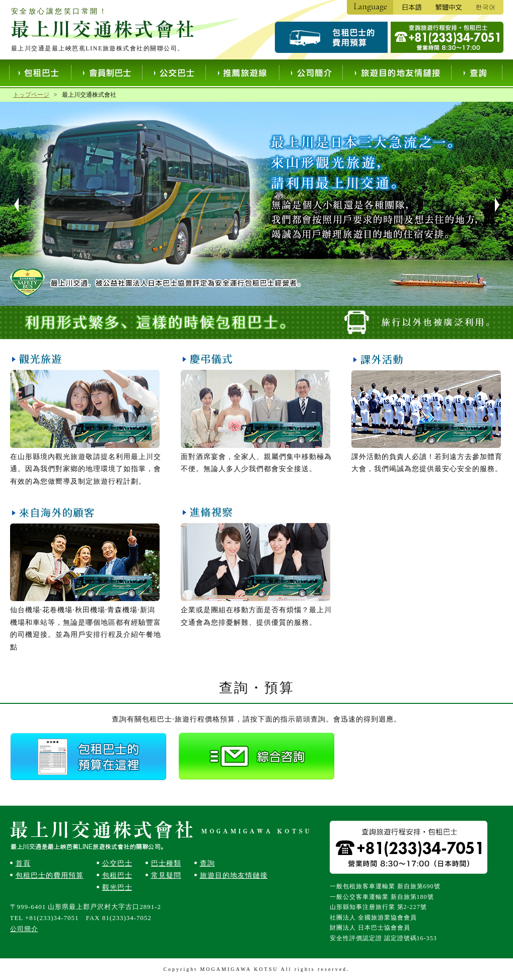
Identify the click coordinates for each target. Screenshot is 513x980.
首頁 (23, 863)
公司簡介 (24, 929)
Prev (12, 205)
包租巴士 (117, 875)
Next (502, 205)
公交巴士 (117, 863)
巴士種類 (166, 863)
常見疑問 (166, 875)
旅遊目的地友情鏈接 (234, 875)
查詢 (207, 863)
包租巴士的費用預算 (50, 875)
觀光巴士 (117, 888)
